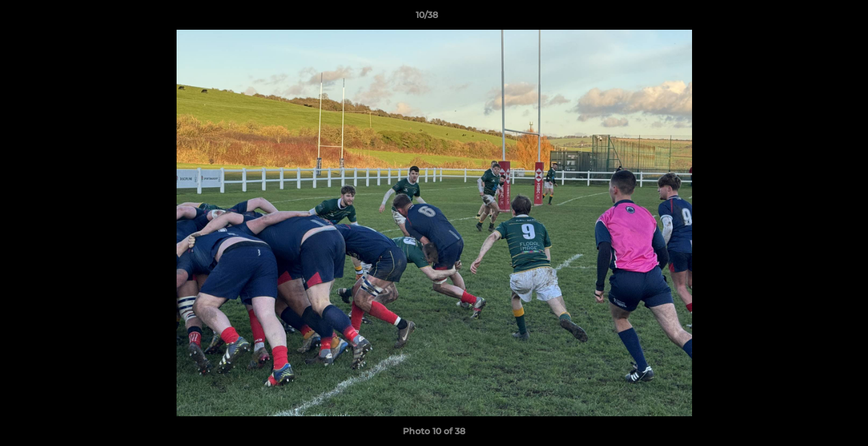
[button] (816, 18)
